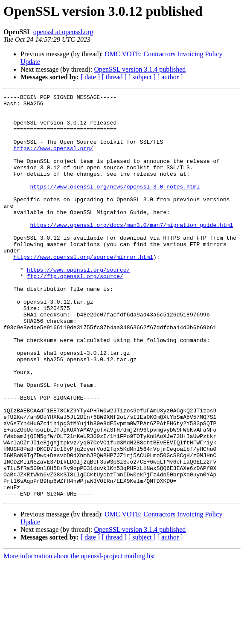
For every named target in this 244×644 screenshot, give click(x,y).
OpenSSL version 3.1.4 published (140, 69)
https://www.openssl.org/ (53, 160)
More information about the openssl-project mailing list (79, 637)
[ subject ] (142, 77)
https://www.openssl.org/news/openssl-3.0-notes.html (115, 206)
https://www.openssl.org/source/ (78, 305)
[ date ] (90, 77)
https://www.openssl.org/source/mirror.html (83, 290)
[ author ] (170, 77)
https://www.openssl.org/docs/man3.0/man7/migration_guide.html (131, 252)
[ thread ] (114, 77)
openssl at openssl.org (63, 32)
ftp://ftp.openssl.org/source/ (75, 313)
